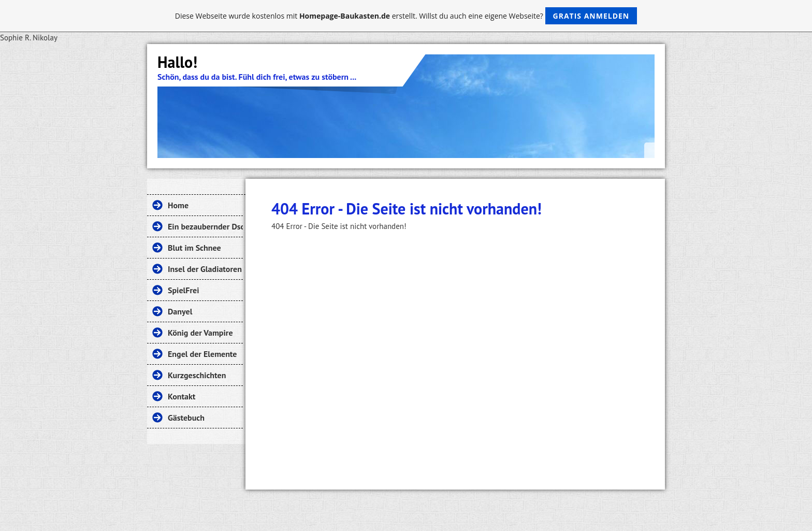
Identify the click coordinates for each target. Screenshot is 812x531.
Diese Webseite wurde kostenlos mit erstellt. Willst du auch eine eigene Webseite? (406, 16)
